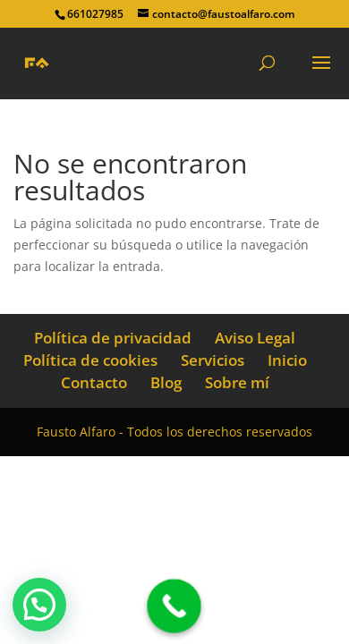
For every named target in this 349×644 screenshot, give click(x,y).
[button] (39, 605)
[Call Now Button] (174, 606)
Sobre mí (237, 382)
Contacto (94, 382)
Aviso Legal (255, 338)
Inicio (287, 360)
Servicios (213, 360)
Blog (166, 382)
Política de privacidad (113, 338)
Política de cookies (90, 360)
